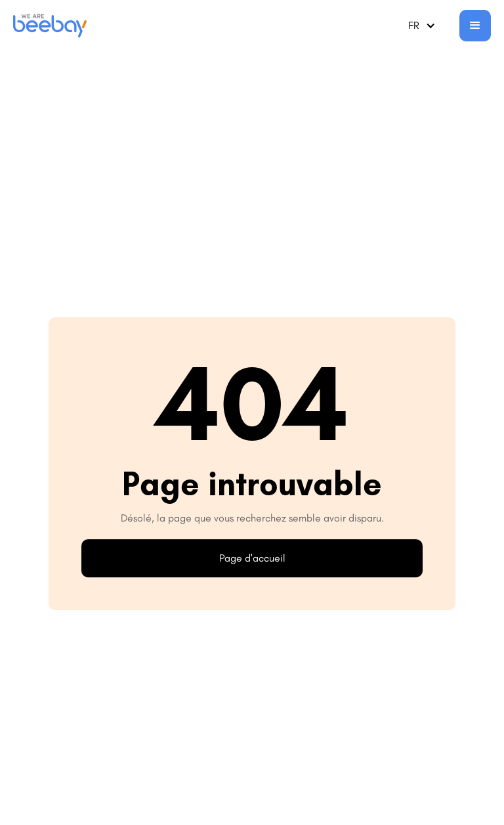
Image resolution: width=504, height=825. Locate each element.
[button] (422, 26)
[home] (50, 26)
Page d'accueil (252, 558)
